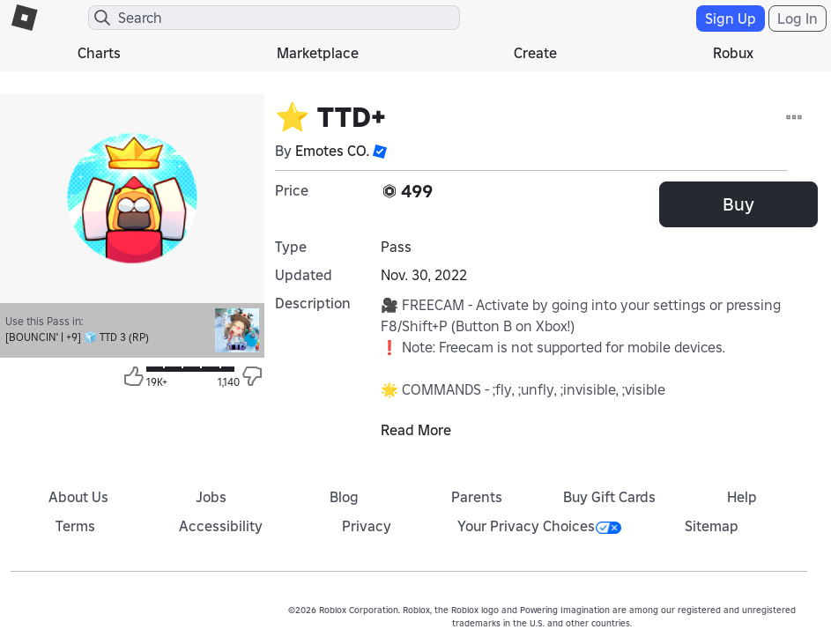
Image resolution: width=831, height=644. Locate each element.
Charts (99, 53)
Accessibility (221, 526)
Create (535, 53)
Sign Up (731, 19)
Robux (733, 53)
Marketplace (318, 53)
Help (742, 497)
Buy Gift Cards (609, 497)
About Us (78, 497)
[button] (380, 151)
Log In (798, 19)
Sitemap (712, 526)
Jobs (211, 497)
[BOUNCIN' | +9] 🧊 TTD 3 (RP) (77, 337)
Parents (477, 497)
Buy (738, 204)
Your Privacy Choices (539, 526)
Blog (344, 497)
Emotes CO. (332, 151)
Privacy (367, 526)
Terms (75, 526)
